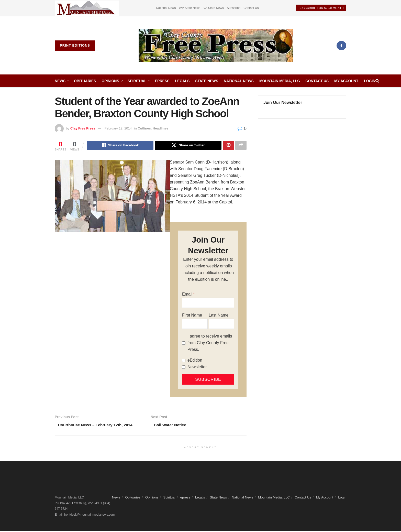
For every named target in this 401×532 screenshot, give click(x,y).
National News (166, 8)
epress (162, 81)
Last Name (219, 316)
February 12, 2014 (118, 128)
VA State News (214, 8)
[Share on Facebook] (120, 146)
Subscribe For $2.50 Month (321, 8)
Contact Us (251, 8)
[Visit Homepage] (216, 46)
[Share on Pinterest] (228, 146)
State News (207, 81)
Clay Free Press (83, 128)
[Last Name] (221, 324)
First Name (192, 316)
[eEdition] (184, 361)
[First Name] (195, 324)
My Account (346, 81)
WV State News (190, 8)
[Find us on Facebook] (341, 46)
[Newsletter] (184, 368)
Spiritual (137, 81)
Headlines (160, 128)
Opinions (110, 81)
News (60, 81)
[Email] (208, 303)
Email (187, 295)
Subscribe (234, 8)
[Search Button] (377, 81)
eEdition (195, 361)
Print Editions (75, 45)
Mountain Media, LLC (280, 81)
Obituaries (85, 81)
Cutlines (144, 128)
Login (370, 81)
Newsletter (197, 368)
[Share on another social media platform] (241, 146)
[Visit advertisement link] (87, 8)
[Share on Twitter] (188, 146)
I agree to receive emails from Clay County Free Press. (210, 344)
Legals (182, 81)
